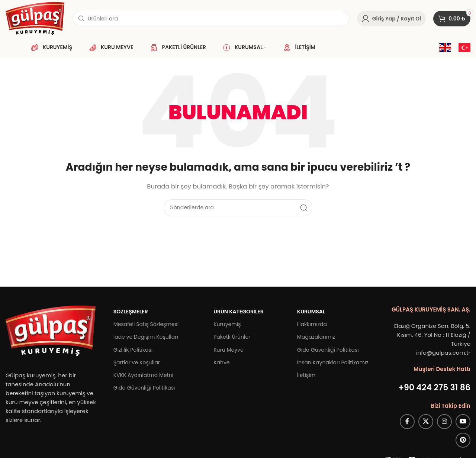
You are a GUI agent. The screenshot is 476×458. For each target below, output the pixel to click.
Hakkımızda (312, 324)
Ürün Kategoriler (238, 312)
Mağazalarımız (316, 337)
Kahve (221, 362)
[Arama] (211, 19)
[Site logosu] (35, 18)
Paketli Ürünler (232, 337)
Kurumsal (311, 312)
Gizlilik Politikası (133, 350)
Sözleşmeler (131, 312)
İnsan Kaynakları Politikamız (333, 362)
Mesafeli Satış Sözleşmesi (146, 324)
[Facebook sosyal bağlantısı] (407, 422)
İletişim (306, 375)
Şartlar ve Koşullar (137, 362)
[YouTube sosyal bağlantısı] (463, 422)
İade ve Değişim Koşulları (146, 337)
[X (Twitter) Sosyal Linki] (426, 422)
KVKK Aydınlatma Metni (143, 375)
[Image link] (51, 330)
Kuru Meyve (228, 350)
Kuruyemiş (227, 324)
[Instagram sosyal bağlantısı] (444, 422)
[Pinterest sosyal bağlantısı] (463, 440)
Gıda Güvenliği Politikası (144, 388)
